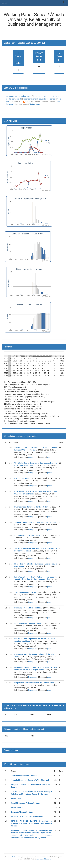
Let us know (35, 104)
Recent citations (30, 99)
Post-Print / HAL (17, 807)
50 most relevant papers (44, 96)
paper (49, 457)
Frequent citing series (46, 99)
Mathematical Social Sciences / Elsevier (27, 816)
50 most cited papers (24, 96)
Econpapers (33, 457)
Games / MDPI (16, 798)
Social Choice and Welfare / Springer (26, 803)
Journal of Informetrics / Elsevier (24, 776)
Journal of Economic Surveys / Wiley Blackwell (30, 780)
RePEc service (17, 857)
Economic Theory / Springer (22, 812)
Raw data (10, 96)
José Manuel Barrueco (44, 859)
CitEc (4, 3)
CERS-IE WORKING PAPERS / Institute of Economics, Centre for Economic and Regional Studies (31, 823)
